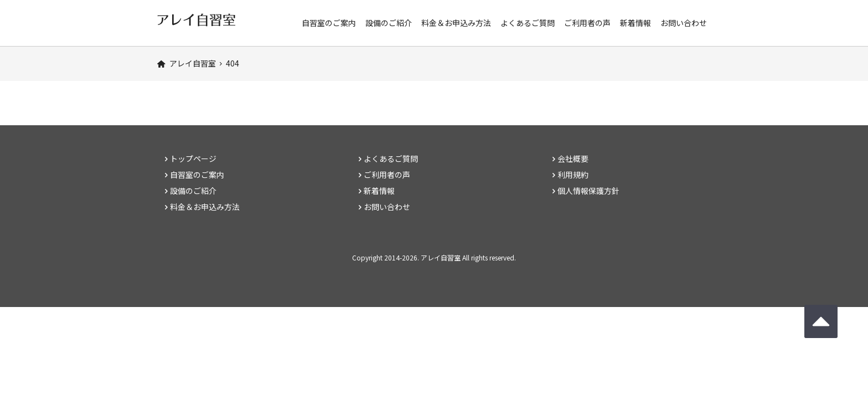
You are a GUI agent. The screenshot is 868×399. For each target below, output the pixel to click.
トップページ (193, 158)
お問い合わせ (684, 23)
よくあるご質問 (528, 23)
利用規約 (573, 175)
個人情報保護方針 (588, 191)
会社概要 (573, 158)
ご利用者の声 (587, 23)
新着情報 (635, 23)
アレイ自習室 (441, 257)
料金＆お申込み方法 (456, 23)
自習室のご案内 (329, 23)
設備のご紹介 (389, 23)
